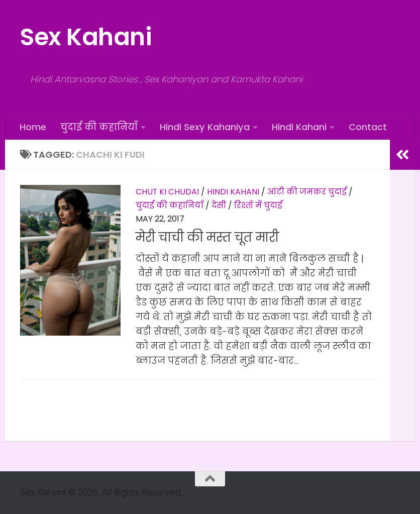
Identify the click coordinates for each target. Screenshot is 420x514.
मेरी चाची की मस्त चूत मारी (207, 237)
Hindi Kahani (299, 127)
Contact (368, 127)
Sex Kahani (86, 37)
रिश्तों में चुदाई (258, 205)
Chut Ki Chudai (167, 192)
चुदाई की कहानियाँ (99, 127)
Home (33, 127)
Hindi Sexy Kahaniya (205, 127)
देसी (219, 205)
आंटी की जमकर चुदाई (307, 192)
